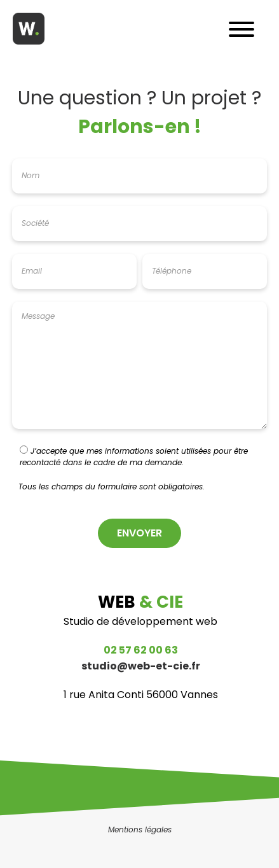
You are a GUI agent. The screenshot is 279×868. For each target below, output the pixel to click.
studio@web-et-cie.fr (141, 667)
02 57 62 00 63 (141, 651)
